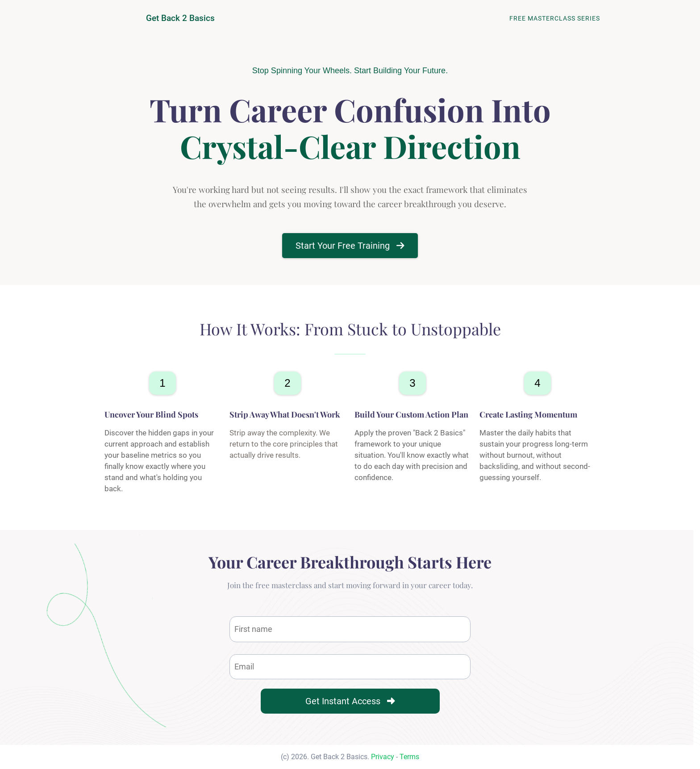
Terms (409, 757)
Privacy (383, 757)
